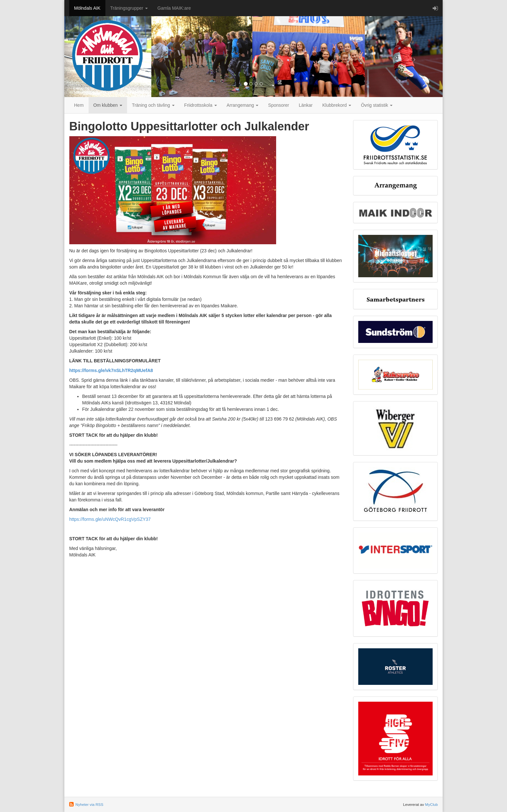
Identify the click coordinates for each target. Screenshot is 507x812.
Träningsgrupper (129, 8)
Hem (79, 105)
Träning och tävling (153, 105)
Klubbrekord (337, 105)
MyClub (431, 804)
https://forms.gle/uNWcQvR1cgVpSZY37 (110, 519)
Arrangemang (243, 105)
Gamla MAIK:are (174, 8)
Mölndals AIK (87, 8)
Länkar (306, 105)
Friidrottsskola (201, 105)
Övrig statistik (377, 105)
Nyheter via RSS (89, 804)
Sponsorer (279, 105)
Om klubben (108, 105)
